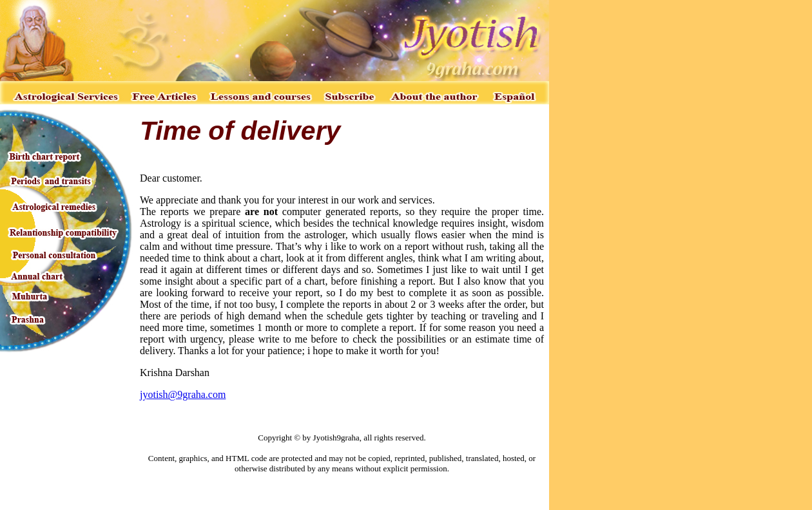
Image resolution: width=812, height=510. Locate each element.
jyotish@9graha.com (183, 394)
